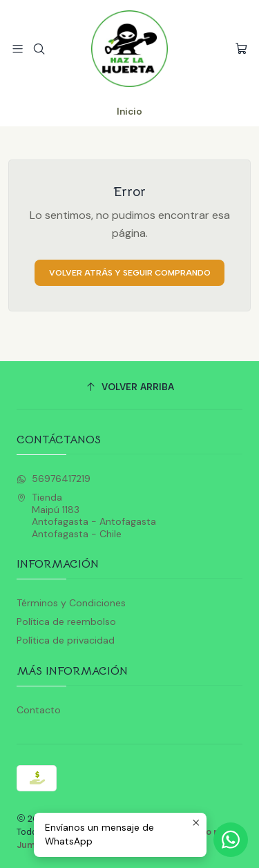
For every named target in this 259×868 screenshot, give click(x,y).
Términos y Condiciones (71, 603)
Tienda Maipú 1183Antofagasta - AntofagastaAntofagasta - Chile (86, 515)
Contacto (39, 710)
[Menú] (18, 49)
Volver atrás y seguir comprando (130, 273)
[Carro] (241, 49)
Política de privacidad (66, 640)
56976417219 (54, 479)
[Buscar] (38, 49)
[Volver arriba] (129, 387)
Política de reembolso (66, 621)
